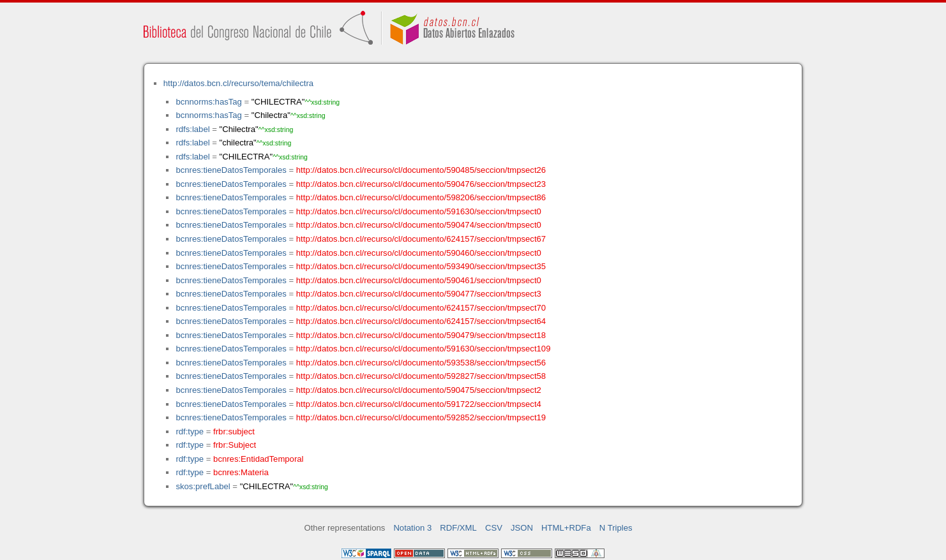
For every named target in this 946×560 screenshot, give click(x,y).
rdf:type (190, 431)
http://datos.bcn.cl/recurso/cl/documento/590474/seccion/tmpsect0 (419, 225)
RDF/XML (458, 528)
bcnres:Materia (241, 472)
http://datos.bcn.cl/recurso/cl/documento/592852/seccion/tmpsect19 (421, 417)
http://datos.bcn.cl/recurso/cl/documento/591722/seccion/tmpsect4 (419, 404)
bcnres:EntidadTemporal (258, 459)
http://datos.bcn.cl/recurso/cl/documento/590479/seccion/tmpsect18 (421, 335)
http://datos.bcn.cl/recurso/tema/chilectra (238, 83)
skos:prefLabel (203, 486)
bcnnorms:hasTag (208, 102)
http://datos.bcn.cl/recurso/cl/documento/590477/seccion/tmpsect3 (419, 294)
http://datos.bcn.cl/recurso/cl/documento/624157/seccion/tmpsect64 (421, 321)
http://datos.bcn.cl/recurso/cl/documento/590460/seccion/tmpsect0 (419, 253)
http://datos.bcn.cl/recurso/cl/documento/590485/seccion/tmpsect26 (421, 170)
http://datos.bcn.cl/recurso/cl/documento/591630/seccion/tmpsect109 (424, 349)
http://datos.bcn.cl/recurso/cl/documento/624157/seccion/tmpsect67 (421, 239)
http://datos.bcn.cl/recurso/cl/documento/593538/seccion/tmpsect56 (421, 363)
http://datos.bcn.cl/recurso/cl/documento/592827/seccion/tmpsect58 (421, 376)
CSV (494, 528)
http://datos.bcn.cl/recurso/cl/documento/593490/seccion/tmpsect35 (421, 266)
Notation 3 (412, 528)
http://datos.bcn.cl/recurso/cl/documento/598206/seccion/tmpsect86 (421, 197)
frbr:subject (234, 431)
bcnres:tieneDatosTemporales (231, 170)
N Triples (616, 528)
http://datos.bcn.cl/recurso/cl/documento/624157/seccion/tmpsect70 (421, 308)
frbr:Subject (235, 445)
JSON (522, 528)
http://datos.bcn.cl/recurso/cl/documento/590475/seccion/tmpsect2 (419, 390)
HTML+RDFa (566, 528)
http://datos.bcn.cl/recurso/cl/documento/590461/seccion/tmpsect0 (419, 280)
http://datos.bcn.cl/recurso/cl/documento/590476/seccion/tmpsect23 (421, 184)
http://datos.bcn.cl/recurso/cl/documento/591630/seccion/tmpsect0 (419, 211)
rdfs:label (192, 129)
